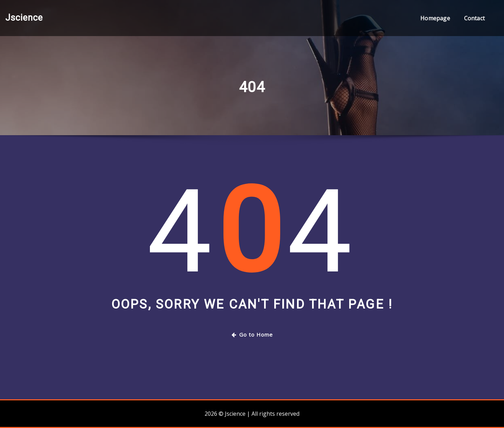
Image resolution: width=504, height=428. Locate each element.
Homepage (435, 18)
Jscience (24, 18)
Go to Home (252, 334)
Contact (474, 18)
